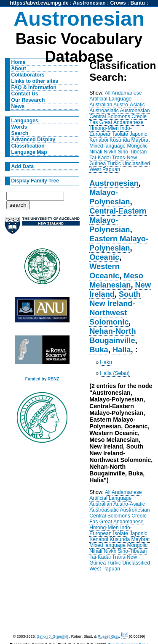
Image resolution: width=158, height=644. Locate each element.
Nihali (96, 152)
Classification (28, 146)
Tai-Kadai (100, 158)
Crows (118, 3)
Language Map (29, 152)
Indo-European (111, 131)
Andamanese (127, 93)
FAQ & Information (34, 87)
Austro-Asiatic (129, 105)
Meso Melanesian (116, 280)
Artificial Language (110, 99)
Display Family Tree (35, 181)
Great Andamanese (122, 122)
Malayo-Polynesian (110, 197)
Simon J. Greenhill (53, 636)
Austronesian (89, 3)
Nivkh (110, 152)
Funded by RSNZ (42, 379)
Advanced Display (33, 140)
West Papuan (105, 169)
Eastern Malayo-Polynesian (119, 243)
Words (19, 127)
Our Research (28, 100)
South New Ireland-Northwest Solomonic (115, 308)
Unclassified (137, 164)
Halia (122, 350)
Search (20, 133)
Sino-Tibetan (132, 152)
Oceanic (104, 257)
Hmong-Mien (104, 128)
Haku (106, 362)
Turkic (114, 164)
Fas (94, 122)
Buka (99, 350)
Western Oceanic (104, 271)
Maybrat (141, 140)
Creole (139, 116)
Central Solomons (110, 116)
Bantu (138, 3)
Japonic (139, 134)
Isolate (121, 134)
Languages (25, 121)
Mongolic (137, 146)
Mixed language (107, 146)
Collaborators (28, 75)
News (18, 106)
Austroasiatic (104, 111)
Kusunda (120, 140)
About (19, 69)
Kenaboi (99, 140)
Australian (101, 105)
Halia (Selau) (115, 373)
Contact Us (25, 94)
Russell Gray (108, 636)
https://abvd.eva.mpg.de (39, 3)
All (108, 93)
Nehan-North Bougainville (112, 336)
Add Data (23, 166)
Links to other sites (35, 81)
